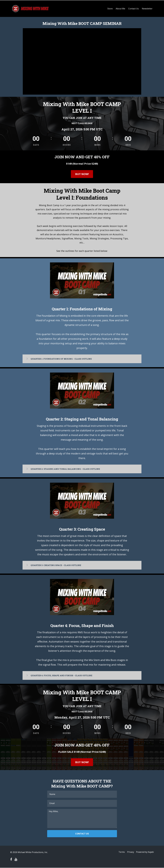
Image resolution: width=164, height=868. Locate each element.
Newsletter (147, 8)
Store (110, 8)
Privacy (130, 852)
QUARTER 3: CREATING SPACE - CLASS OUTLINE (57, 565)
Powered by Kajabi (145, 852)
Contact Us (134, 8)
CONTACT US (82, 834)
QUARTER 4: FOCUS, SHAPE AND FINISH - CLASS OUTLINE (63, 675)
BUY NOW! (82, 174)
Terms (121, 852)
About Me (120, 8)
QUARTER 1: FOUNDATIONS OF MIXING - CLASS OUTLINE (63, 358)
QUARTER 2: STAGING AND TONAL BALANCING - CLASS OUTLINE (67, 469)
